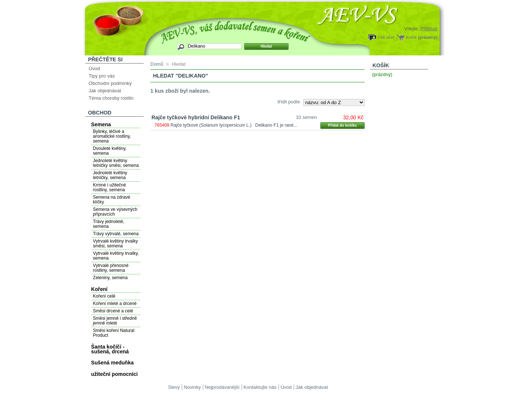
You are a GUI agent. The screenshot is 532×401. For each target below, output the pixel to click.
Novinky (192, 387)
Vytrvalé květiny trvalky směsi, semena (116, 244)
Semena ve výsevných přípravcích (115, 212)
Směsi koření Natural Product (114, 333)
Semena (101, 124)
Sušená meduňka (112, 363)
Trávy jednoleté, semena (109, 224)
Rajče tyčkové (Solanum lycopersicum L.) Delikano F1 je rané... (234, 125)
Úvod (94, 68)
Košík (411, 37)
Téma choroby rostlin (111, 98)
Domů (157, 64)
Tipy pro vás (102, 76)
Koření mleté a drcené (115, 304)
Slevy (174, 387)
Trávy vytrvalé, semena (116, 234)
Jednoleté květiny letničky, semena (110, 175)
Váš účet (386, 37)
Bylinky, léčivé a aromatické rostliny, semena (112, 136)
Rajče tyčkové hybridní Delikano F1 (196, 117)
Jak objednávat (105, 91)
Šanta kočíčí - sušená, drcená (110, 349)
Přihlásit (429, 29)
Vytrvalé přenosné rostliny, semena (111, 268)
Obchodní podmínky (110, 83)
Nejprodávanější (222, 387)
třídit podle (289, 102)
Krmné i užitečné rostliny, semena (110, 187)
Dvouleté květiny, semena (110, 151)
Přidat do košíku (342, 125)
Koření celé (104, 296)
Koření (99, 289)
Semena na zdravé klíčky (112, 200)
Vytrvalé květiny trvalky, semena (116, 256)
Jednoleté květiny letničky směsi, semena (116, 163)
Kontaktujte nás (260, 387)
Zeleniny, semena (110, 278)
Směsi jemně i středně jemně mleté (115, 321)
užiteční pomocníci (115, 374)
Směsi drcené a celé (113, 311)
